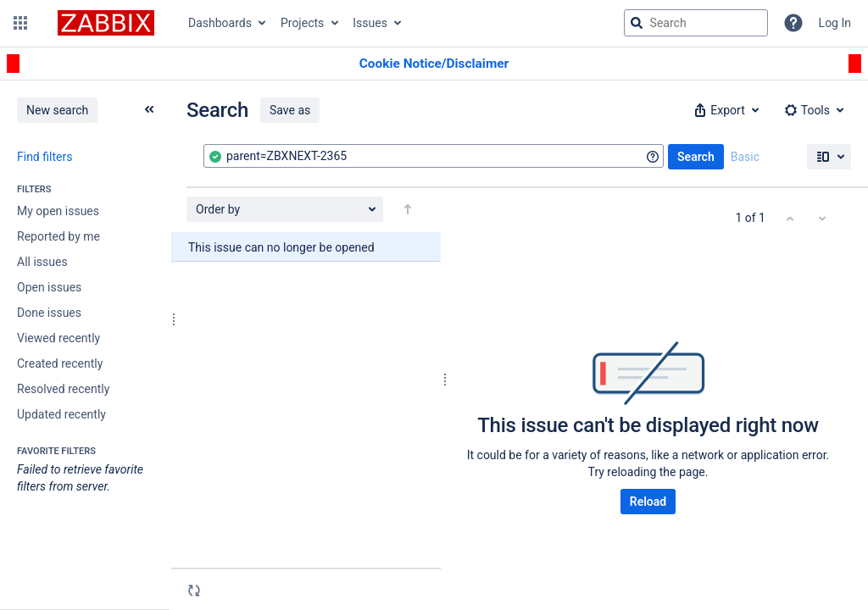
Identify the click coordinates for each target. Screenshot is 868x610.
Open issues (49, 287)
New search (57, 110)
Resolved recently (63, 389)
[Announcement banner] (434, 64)
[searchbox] (696, 23)
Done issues (49, 313)
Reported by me (58, 236)
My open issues (58, 211)
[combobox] (434, 156)
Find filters (45, 157)
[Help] (793, 23)
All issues (42, 262)
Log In (835, 23)
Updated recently (61, 414)
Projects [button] (302, 23)
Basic (745, 157)
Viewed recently (58, 338)
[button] (20, 23)
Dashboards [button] (220, 23)
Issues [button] (370, 23)
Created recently (60, 363)
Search (696, 157)
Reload (648, 502)
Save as (290, 110)
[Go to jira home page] (106, 23)
